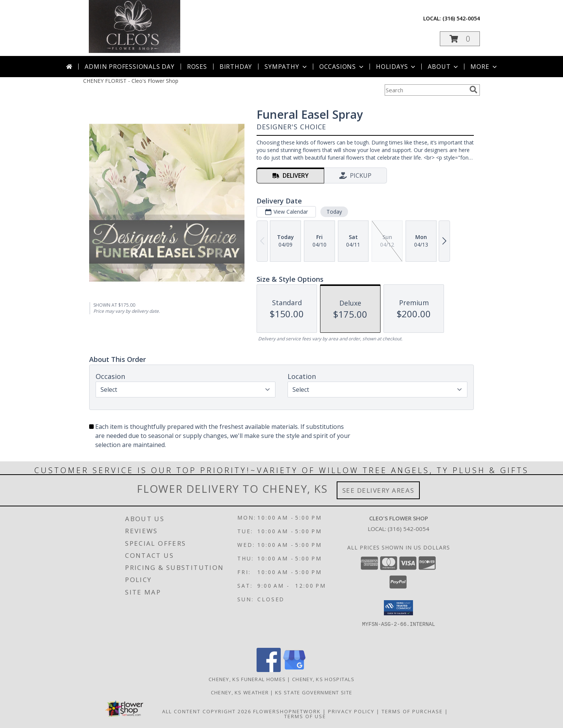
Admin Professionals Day (129, 67)
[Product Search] (425, 90)
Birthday (236, 67)
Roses (197, 67)
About (444, 67)
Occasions (342, 67)
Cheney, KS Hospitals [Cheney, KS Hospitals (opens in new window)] (323, 679)
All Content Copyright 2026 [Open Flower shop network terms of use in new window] (207, 711)
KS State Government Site (314, 692)
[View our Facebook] (269, 670)
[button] (460, 39)
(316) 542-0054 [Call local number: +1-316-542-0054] (461, 18)
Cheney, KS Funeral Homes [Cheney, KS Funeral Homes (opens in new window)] (247, 679)
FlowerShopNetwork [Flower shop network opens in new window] (287, 711)
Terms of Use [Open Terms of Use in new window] (305, 716)
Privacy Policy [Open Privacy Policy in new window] (351, 711)
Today (334, 212)
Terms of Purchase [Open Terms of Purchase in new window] (412, 711)
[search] (473, 90)
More (484, 67)
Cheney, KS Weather (240, 692)
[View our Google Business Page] (294, 670)
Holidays (396, 67)
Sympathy (286, 67)
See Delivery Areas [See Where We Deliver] (378, 490)
